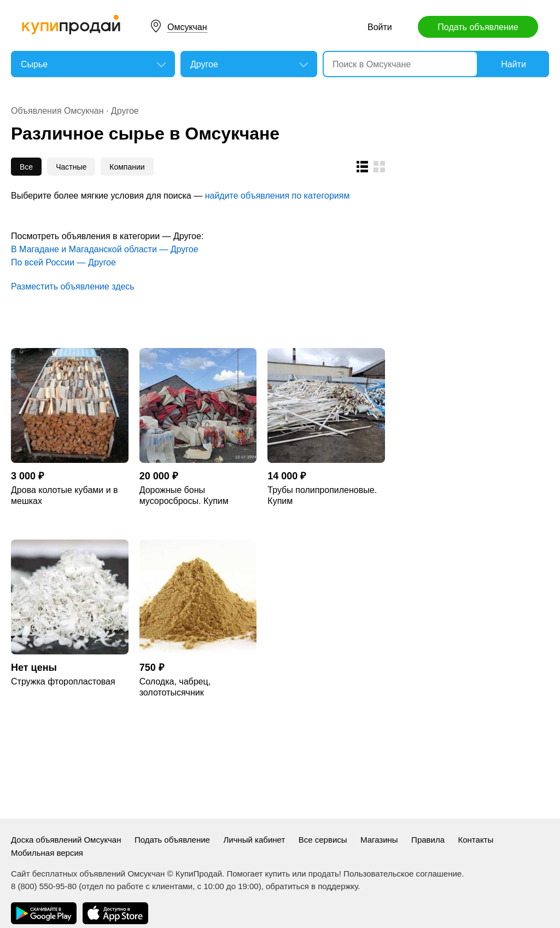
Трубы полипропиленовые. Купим (322, 495)
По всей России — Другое (63, 262)
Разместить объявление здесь (73, 286)
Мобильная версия (47, 853)
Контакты (476, 840)
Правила (428, 840)
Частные (71, 167)
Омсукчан (187, 27)
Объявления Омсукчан (57, 111)
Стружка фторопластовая (63, 681)
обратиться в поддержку (312, 886)
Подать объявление (478, 27)
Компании (127, 167)
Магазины (379, 840)
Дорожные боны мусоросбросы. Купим (184, 495)
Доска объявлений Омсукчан (66, 840)
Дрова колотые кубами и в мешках (65, 495)
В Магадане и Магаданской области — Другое (105, 249)
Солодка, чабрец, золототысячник (175, 687)
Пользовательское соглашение (402, 874)
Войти (380, 27)
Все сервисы (323, 840)
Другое (125, 111)
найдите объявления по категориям (278, 196)
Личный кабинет (254, 840)
